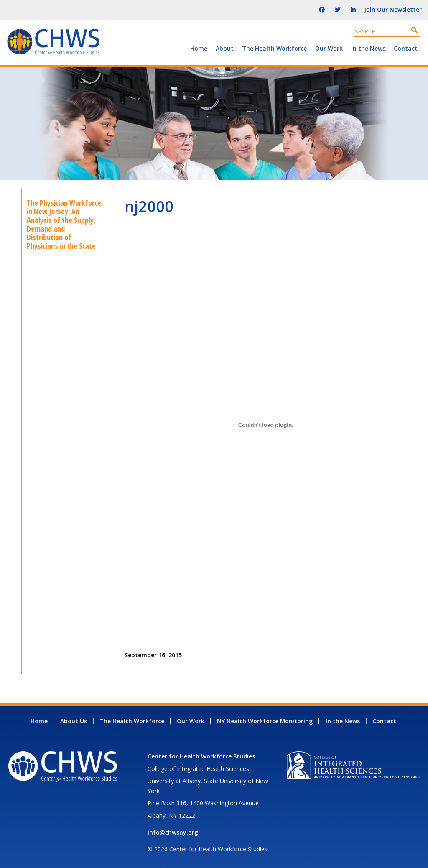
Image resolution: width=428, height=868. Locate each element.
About (225, 48)
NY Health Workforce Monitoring (265, 721)
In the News (368, 48)
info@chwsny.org (173, 832)
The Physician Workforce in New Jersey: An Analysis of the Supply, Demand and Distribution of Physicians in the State (64, 224)
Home (199, 48)
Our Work (329, 48)
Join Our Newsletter (393, 9)
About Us (74, 721)
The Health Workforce (274, 48)
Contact (406, 48)
